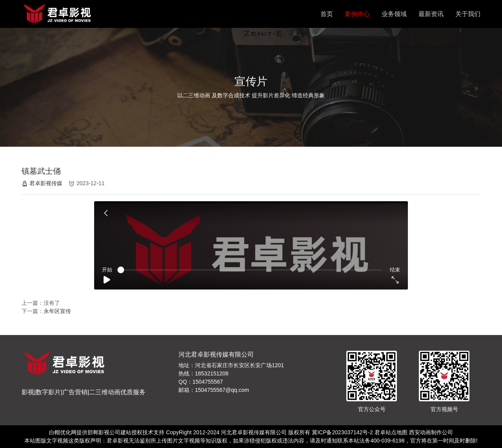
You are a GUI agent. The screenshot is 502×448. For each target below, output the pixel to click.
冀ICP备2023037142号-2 (342, 432)
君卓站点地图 (391, 432)
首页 (327, 14)
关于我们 (468, 14)
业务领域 (394, 14)
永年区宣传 (57, 311)
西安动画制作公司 (431, 432)
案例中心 (357, 14)
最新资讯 (431, 14)
